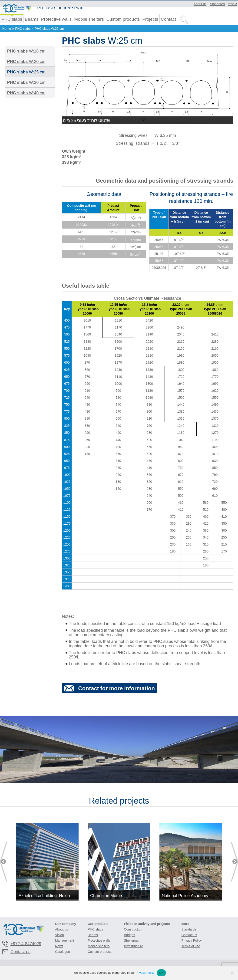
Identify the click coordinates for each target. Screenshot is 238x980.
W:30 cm (26, 82)
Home (7, 28)
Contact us (20, 951)
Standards (217, 4)
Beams (31, 19)
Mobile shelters (89, 19)
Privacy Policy (192, 940)
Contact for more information (116, 688)
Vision (59, 935)
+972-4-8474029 (26, 944)
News (59, 946)
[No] (232, 973)
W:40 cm (26, 93)
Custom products (123, 19)
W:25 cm (26, 72)
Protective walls (56, 19)
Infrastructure (133, 946)
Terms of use (191, 946)
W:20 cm (26, 61)
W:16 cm (26, 51)
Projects (150, 19)
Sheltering (131, 940)
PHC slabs (12, 19)
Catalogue (63, 952)
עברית (233, 4)
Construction (133, 929)
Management (65, 940)
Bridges (129, 935)
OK (161, 973)
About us (200, 4)
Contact (168, 19)
